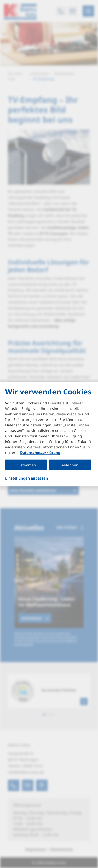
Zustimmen (26, 465)
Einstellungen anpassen (27, 478)
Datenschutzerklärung (40, 452)
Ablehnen (70, 465)
